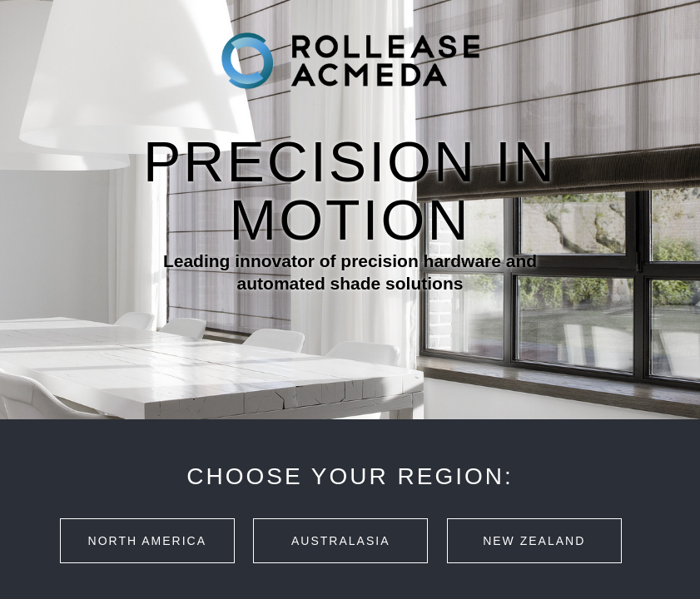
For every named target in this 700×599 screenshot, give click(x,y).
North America (147, 541)
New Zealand (534, 541)
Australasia (340, 541)
